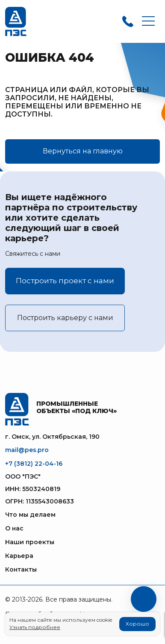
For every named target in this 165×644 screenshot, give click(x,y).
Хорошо (137, 624)
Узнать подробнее (35, 627)
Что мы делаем (30, 515)
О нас (14, 528)
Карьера (19, 556)
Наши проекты (30, 542)
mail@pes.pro (27, 450)
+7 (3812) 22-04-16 (34, 464)
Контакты (21, 569)
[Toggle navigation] (148, 22)
